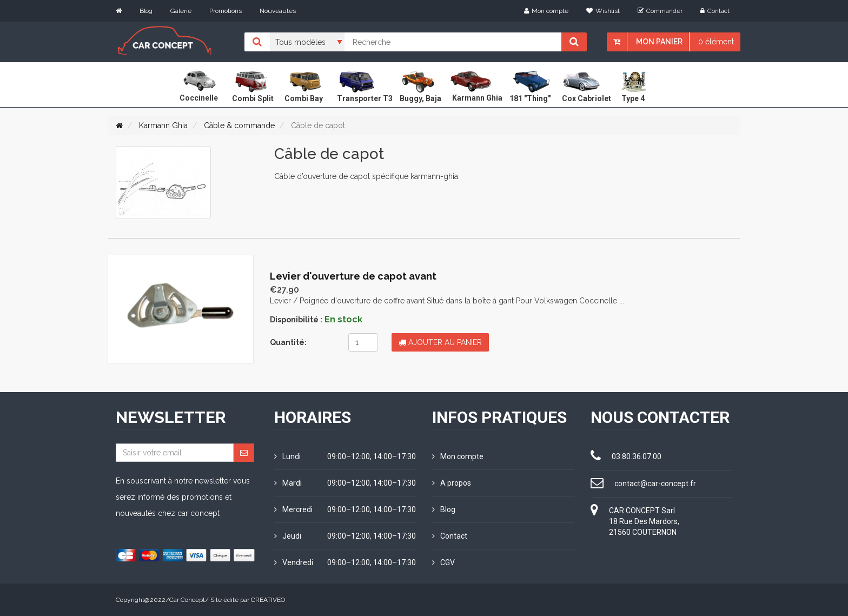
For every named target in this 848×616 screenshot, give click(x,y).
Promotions (226, 11)
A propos (452, 483)
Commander (660, 11)
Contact (715, 11)
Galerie (181, 11)
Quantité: (288, 342)
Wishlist (603, 11)
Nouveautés (278, 11)
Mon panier (659, 42)
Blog (146, 11)
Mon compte (546, 11)
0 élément (716, 42)
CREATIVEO (268, 600)
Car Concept (187, 600)
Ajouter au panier (440, 342)
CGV (443, 562)
